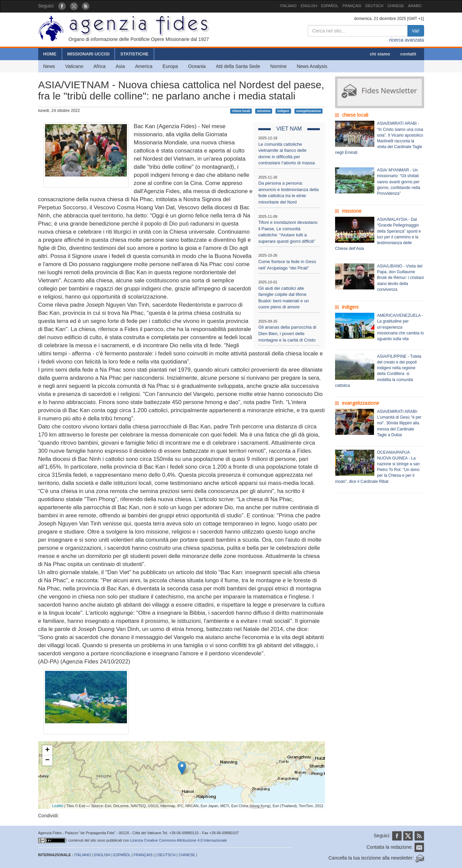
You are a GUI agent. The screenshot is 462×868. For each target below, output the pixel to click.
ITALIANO (288, 6)
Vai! (415, 31)
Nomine (278, 66)
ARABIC (415, 6)
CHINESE (396, 6)
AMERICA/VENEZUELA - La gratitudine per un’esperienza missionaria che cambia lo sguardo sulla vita (400, 327)
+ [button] (47, 750)
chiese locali (241, 111)
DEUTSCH (374, 6)
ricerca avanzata (407, 40)
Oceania (197, 66)
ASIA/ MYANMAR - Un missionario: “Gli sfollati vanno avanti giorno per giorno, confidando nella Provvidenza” (399, 182)
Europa (170, 66)
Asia (120, 66)
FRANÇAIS (352, 6)
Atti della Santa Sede (238, 66)
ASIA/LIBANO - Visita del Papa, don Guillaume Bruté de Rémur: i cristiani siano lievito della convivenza (400, 278)
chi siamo (380, 54)
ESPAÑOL (330, 6)
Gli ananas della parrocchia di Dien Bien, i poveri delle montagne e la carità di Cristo (287, 333)
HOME (50, 54)
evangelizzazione (309, 111)
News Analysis (312, 66)
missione (264, 111)
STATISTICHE (134, 54)
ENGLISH (309, 6)
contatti (408, 54)
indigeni (283, 111)
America (144, 66)
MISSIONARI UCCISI (89, 54)
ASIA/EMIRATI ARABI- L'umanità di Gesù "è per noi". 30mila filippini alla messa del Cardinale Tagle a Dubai (399, 423)
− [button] (47, 760)
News (49, 66)
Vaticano (74, 66)
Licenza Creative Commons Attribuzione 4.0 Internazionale (179, 840)
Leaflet (58, 806)
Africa (100, 66)
